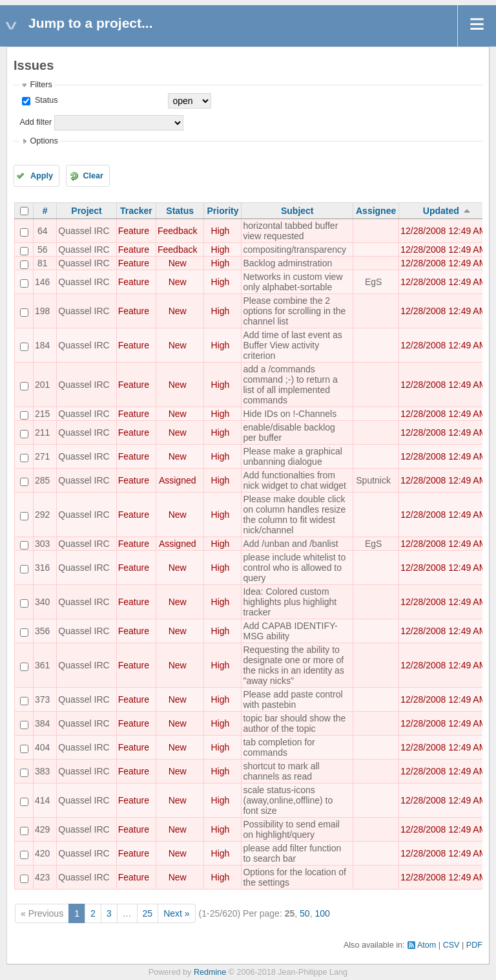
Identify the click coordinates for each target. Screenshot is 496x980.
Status (45, 100)
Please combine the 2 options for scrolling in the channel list (294, 311)
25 (148, 913)
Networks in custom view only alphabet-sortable (293, 282)
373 (42, 699)
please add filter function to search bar (292, 853)
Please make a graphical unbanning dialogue (292, 456)
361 (42, 665)
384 (42, 723)
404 (42, 747)
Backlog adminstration (287, 263)
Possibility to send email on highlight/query (291, 829)
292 (42, 515)
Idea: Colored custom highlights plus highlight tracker (290, 602)
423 (42, 877)
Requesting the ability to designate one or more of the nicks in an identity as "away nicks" (293, 665)
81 (43, 263)
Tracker (136, 211)
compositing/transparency (294, 250)
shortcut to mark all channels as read (281, 771)
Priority (222, 211)
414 (42, 800)
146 (42, 282)
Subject (297, 211)
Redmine (210, 972)
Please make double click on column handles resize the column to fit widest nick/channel (294, 515)
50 (305, 913)
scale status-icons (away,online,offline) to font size (288, 800)
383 (42, 771)
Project (86, 211)
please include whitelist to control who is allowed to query (294, 568)
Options (44, 141)
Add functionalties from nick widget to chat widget (294, 480)
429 (42, 829)
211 (42, 432)
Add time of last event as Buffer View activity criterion (292, 345)
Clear (93, 176)
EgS (373, 282)
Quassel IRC (84, 231)
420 (42, 853)
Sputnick (373, 480)
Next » (176, 913)
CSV (451, 945)
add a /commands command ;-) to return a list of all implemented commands (290, 385)
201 (42, 385)
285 (42, 480)
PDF (474, 945)
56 (43, 250)
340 (42, 602)
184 (42, 345)
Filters (41, 85)
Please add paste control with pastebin (293, 699)
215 (42, 414)
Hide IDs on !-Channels (290, 414)
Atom (427, 945)
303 (42, 544)
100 (322, 913)
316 (42, 568)
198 (42, 311)
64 (43, 231)
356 (42, 631)
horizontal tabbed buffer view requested (290, 231)
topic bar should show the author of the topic (294, 723)
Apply (42, 176)
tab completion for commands (279, 747)
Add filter (36, 122)
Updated (441, 211)
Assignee (376, 211)
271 (42, 456)
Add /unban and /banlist (290, 544)
